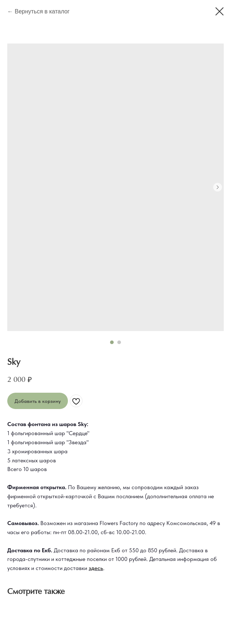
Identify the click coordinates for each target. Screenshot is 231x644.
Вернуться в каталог (42, 11)
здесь (96, 568)
